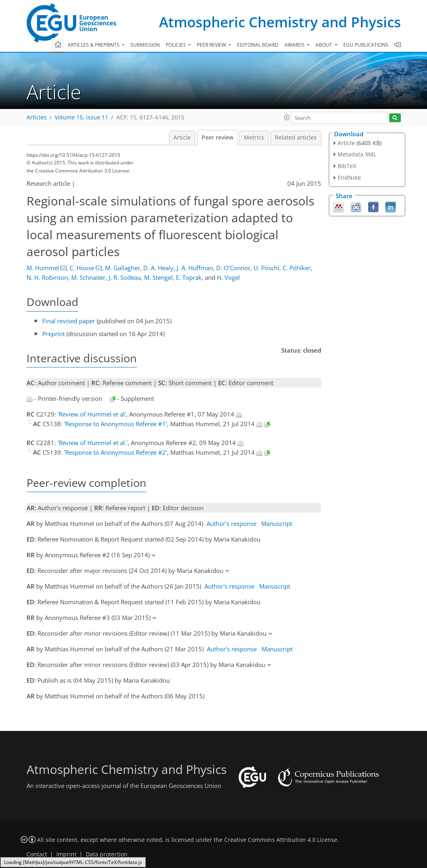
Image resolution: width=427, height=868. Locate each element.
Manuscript (277, 523)
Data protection (107, 854)
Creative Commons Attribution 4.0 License (281, 840)
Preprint (54, 334)
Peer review (218, 137)
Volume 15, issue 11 (81, 117)
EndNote (349, 177)
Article (182, 137)
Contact (37, 854)
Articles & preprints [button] (94, 45)
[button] (287, 117)
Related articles (296, 137)
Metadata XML (357, 154)
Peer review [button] (212, 45)
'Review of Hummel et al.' (93, 443)
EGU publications (366, 45)
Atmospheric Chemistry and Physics (280, 22)
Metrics (254, 137)
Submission (145, 45)
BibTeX (347, 166)
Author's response (231, 523)
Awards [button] (295, 45)
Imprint (66, 854)
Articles (37, 117)
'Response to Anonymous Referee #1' (116, 424)
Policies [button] (176, 45)
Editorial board (258, 45)
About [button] (324, 45)
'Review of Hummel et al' (92, 414)
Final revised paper (69, 321)
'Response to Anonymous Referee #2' (116, 452)
